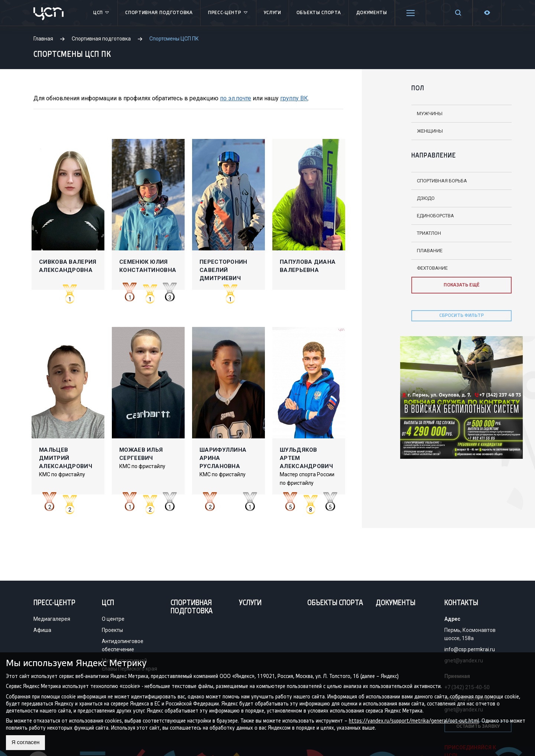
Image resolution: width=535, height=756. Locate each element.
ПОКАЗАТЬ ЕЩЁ (423, 285)
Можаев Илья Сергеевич (141, 454)
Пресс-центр (228, 13)
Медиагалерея (52, 619)
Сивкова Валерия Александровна (68, 266)
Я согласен (27, 742)
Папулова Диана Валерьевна (308, 266)
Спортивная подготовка (159, 13)
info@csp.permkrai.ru (470, 649)
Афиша (42, 630)
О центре (113, 619)
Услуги (273, 13)
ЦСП (102, 13)
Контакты (461, 603)
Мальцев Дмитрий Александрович (66, 458)
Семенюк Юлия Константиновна (148, 266)
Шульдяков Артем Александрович (306, 458)
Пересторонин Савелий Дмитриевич (223, 270)
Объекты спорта (319, 13)
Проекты (112, 630)
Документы (372, 13)
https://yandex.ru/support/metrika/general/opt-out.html (414, 720)
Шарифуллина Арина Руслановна (223, 458)
